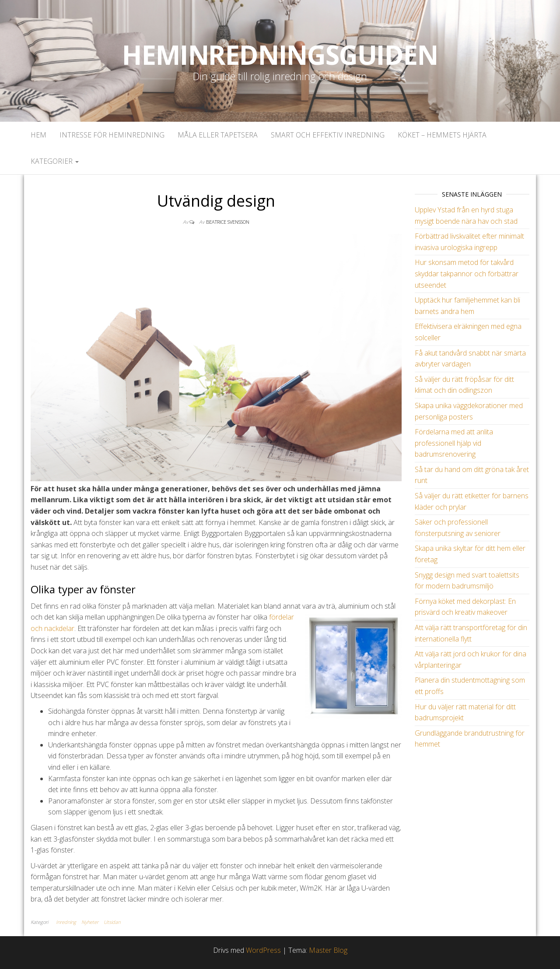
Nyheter (90, 922)
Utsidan (112, 922)
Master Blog (328, 950)
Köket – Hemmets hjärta (442, 135)
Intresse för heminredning (112, 135)
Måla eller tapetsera (218, 135)
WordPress (263, 950)
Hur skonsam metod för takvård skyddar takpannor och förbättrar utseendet (467, 273)
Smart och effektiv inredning (328, 135)
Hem (38, 135)
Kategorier (55, 161)
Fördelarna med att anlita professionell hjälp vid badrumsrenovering (454, 443)
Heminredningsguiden (280, 55)
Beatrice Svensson (228, 222)
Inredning (66, 922)
